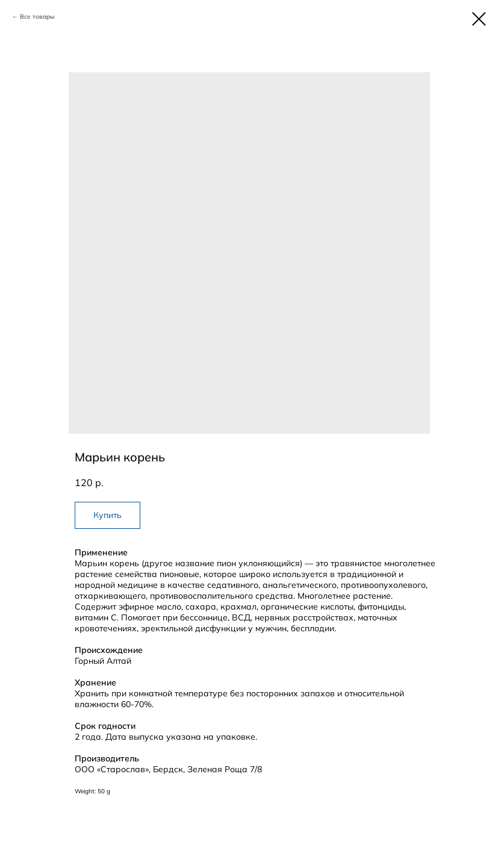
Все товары (37, 17)
